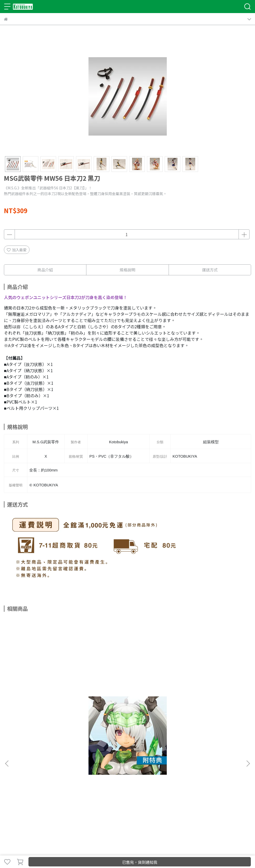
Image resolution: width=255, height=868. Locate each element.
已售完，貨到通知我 (140, 862)
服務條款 (97, 769)
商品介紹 (45, 270)
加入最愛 (17, 250)
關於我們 (11, 769)
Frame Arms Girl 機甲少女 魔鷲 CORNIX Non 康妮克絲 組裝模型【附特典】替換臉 (48, 712)
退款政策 (62, 769)
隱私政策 (80, 769)
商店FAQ (45, 769)
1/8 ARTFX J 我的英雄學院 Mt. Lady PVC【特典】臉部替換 (206, 712)
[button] (248, 684)
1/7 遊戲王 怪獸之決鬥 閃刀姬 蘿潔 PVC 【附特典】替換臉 (126, 712)
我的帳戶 (28, 769)
